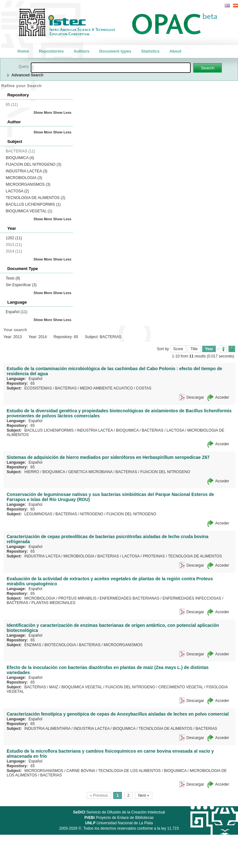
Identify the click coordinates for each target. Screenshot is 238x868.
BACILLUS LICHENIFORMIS (33, 204)
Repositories (51, 51)
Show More (43, 113)
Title (194, 349)
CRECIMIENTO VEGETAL (181, 687)
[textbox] (111, 68)
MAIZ (54, 687)
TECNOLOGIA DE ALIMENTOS (36, 198)
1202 (14, 238)
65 (33, 383)
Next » (144, 795)
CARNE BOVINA (81, 771)
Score (178, 349)
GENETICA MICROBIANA (90, 472)
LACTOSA (17, 191)
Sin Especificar (21, 285)
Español (17, 312)
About (175, 51)
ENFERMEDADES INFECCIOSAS (192, 598)
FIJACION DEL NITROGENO (33, 164)
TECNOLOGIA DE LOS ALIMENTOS (129, 771)
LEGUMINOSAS (38, 514)
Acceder (222, 397)
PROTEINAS (154, 556)
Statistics (150, 51)
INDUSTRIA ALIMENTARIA (47, 729)
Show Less (62, 113)
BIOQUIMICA (20, 158)
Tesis (13, 278)
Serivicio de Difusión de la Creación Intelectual (119, 812)
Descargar (195, 397)
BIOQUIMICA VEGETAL (29, 211)
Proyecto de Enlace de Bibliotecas (119, 818)
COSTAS (144, 388)
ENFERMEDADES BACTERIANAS (129, 598)
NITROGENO (92, 514)
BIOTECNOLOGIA (60, 645)
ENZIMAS (33, 645)
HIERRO (32, 472)
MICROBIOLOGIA (24, 178)
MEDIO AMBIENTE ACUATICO (106, 388)
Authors (82, 51)
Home (23, 51)
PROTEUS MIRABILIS (77, 598)
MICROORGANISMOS (28, 184)
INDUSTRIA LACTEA (26, 171)
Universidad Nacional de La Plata (119, 823)
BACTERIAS (66, 388)
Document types (115, 51)
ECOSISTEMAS (38, 388)
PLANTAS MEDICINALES (53, 603)
